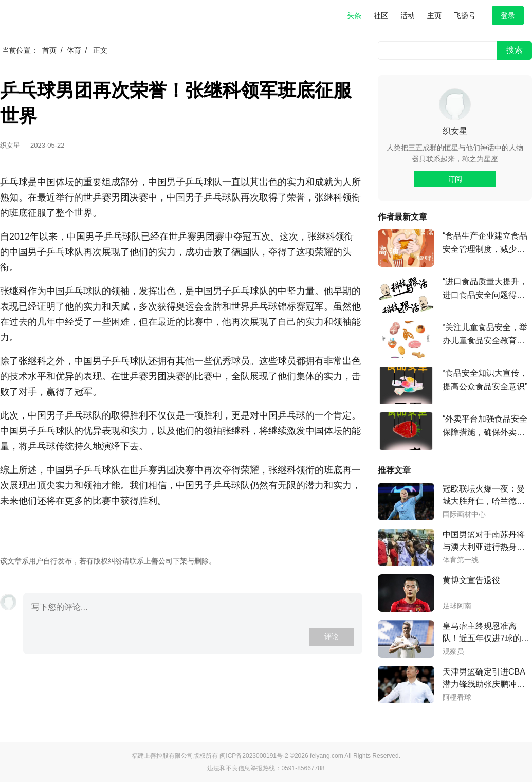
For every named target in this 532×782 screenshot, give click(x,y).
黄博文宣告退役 (471, 580)
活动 (408, 15)
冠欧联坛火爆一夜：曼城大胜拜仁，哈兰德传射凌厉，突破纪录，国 (484, 496)
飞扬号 (465, 15)
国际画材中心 (464, 514)
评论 (332, 637)
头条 (354, 15)
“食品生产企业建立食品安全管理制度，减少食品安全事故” (485, 244)
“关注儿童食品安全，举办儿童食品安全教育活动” (485, 335)
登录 (508, 15)
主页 (434, 15)
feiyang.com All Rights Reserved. (355, 756)
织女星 (455, 131)
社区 (381, 15)
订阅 (455, 179)
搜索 (515, 50)
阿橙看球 (457, 697)
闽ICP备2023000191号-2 (254, 756)
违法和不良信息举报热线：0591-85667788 (266, 768)
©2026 (300, 756)
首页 (49, 50)
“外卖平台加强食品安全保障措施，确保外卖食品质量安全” (485, 427)
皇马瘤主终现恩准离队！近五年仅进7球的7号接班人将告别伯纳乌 (484, 633)
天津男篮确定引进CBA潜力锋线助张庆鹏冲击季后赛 (484, 679)
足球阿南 (457, 606)
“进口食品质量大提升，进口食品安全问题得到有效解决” (485, 289)
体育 (74, 50)
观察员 (453, 652)
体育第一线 (461, 560)
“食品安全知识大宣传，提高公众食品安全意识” (485, 380)
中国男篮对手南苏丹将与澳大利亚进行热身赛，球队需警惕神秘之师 (484, 542)
